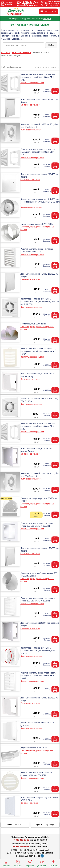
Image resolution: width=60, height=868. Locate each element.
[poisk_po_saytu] (23, 45)
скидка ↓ (55, 67)
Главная (6, 863)
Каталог (18, 863)
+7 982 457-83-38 (21, 847)
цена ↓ (46, 67)
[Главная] (16, 10)
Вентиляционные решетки (32, 83)
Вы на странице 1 (15, 825)
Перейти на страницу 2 (45, 825)
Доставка (42, 863)
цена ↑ (38, 67)
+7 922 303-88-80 (21, 840)
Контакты (54, 863)
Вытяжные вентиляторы (31, 130)
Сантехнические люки (30, 105)
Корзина (30, 863)
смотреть (47, 19)
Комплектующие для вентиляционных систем (37, 228)
